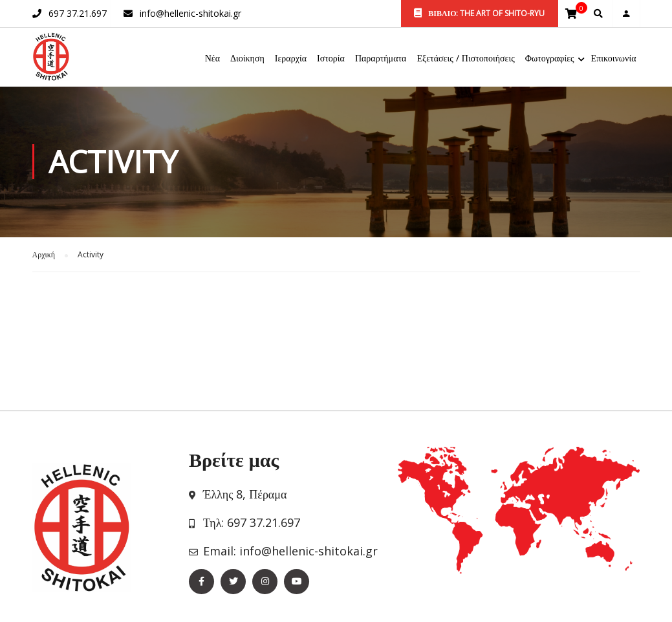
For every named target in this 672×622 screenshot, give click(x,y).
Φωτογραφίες (550, 59)
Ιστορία (331, 59)
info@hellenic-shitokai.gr (190, 13)
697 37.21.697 (78, 13)
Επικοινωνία (614, 59)
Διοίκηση (247, 59)
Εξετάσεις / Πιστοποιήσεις (465, 59)
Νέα (212, 59)
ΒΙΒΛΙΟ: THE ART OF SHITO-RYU (479, 13)
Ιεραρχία (291, 59)
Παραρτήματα (381, 59)
